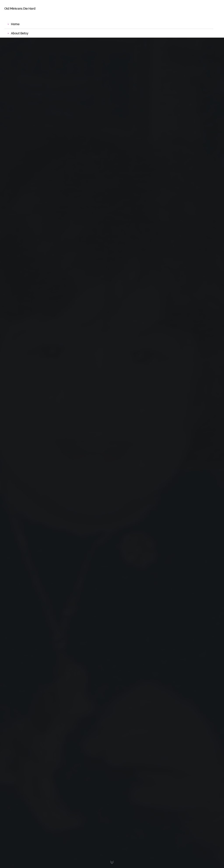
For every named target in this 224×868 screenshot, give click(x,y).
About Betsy (20, 33)
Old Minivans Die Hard (20, 9)
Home (15, 24)
